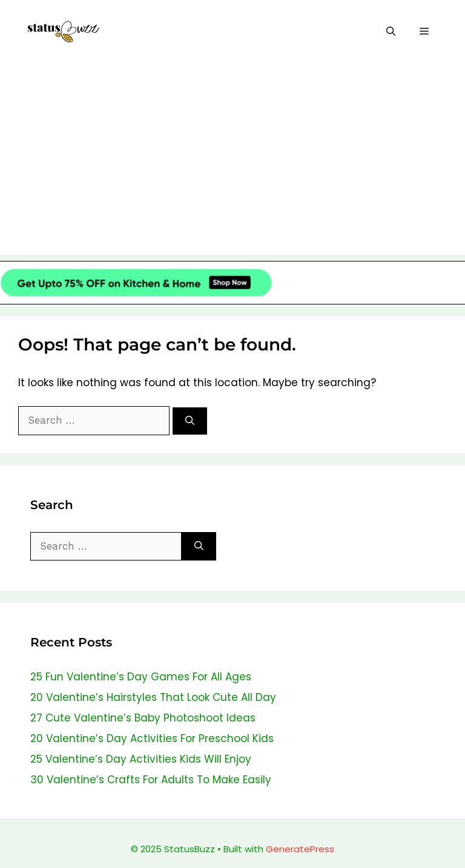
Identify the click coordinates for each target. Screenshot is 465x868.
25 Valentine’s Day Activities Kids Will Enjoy (141, 759)
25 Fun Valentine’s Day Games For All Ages (141, 677)
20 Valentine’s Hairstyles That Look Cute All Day (153, 697)
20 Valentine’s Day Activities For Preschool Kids (152, 738)
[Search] (190, 421)
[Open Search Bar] (391, 32)
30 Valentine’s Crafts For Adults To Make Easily (151, 780)
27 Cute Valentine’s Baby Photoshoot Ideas (143, 718)
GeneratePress (300, 849)
